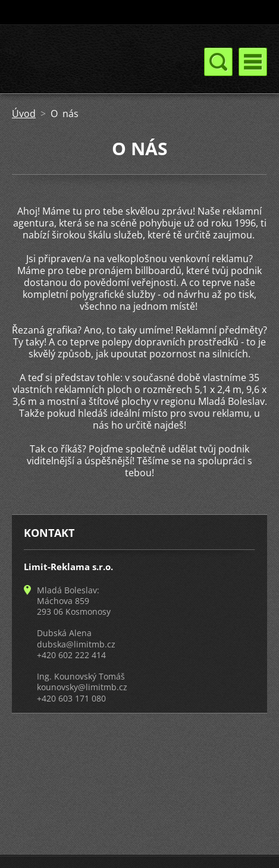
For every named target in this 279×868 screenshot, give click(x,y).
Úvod (24, 114)
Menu (253, 62)
